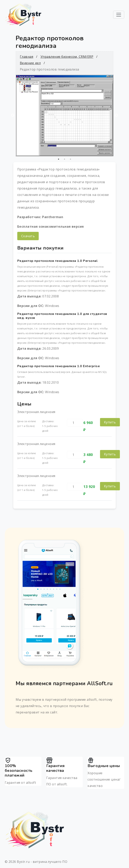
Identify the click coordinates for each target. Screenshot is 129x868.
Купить (110, 422)
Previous (13, 115)
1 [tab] (59, 159)
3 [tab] (70, 159)
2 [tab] (64, 159)
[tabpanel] (64, 115)
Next (116, 115)
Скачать (28, 236)
